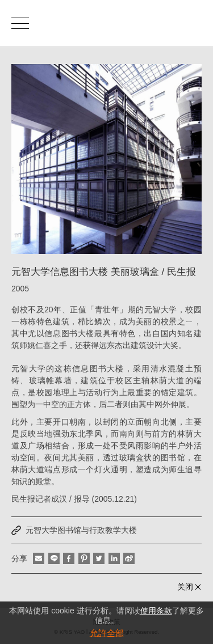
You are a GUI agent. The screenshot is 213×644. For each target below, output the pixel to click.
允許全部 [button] (107, 633)
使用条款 (156, 611)
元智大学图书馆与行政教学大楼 (81, 530)
